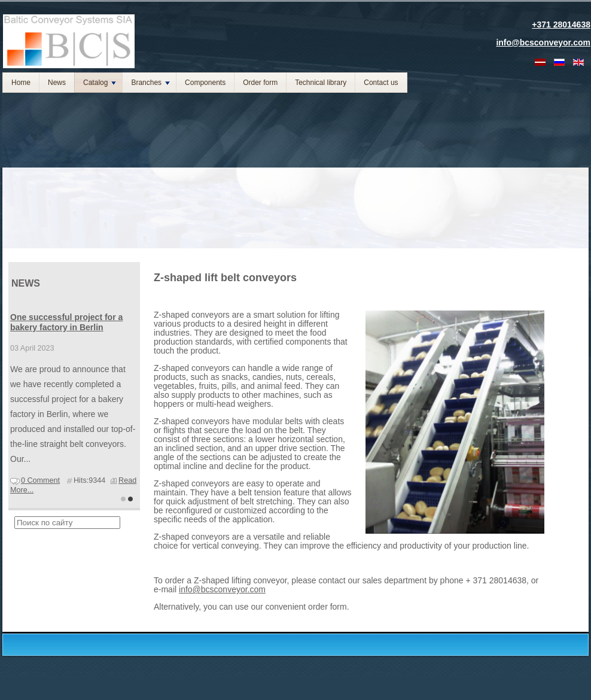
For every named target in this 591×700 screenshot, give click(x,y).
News (57, 83)
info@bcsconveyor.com (222, 589)
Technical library (321, 83)
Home (21, 83)
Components (205, 83)
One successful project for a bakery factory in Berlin (66, 322)
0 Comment (40, 480)
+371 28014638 (561, 25)
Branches (150, 83)
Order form (260, 83)
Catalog (100, 83)
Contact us (381, 83)
